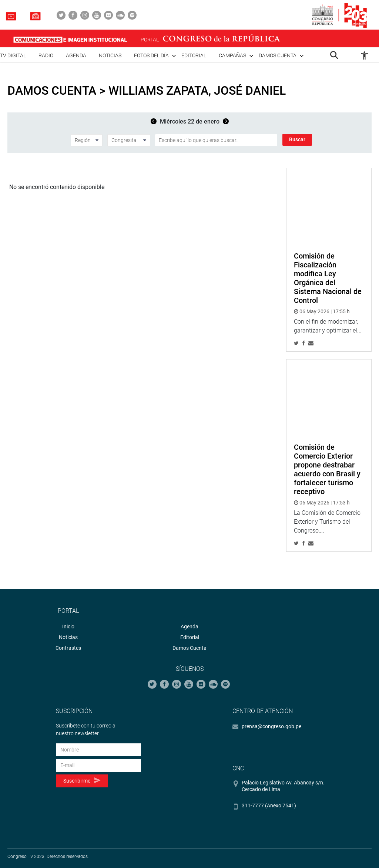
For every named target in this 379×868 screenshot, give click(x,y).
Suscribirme (82, 781)
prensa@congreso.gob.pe (271, 726)
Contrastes (68, 648)
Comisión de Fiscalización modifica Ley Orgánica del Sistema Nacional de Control (328, 278)
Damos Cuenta (189, 648)
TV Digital (13, 55)
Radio (46, 55)
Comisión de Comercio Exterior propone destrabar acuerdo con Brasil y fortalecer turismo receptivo (327, 469)
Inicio (68, 626)
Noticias (110, 55)
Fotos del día (151, 55)
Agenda (76, 55)
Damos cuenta (278, 55)
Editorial (194, 55)
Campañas (232, 55)
